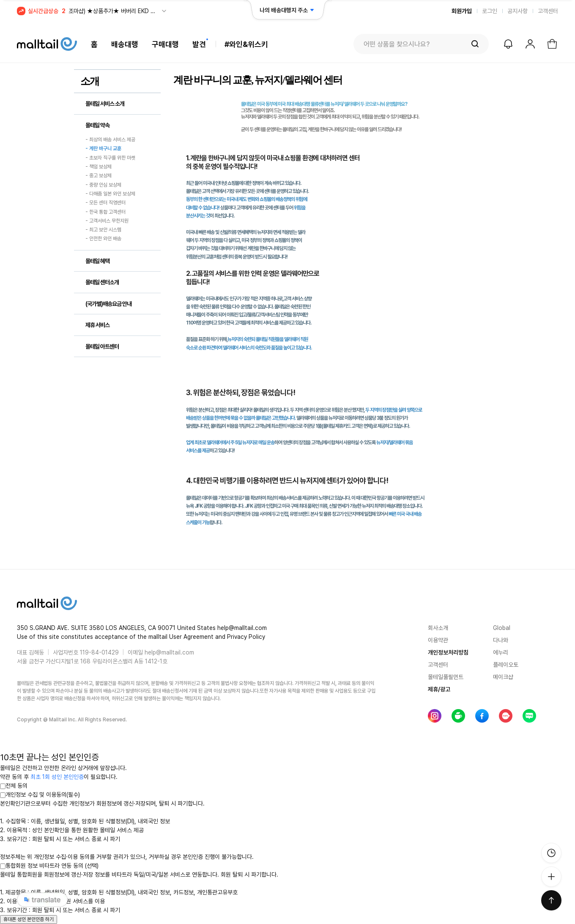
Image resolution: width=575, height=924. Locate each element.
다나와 (501, 640)
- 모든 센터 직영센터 (105, 203)
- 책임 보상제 (99, 167)
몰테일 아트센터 (102, 346)
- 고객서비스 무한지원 (107, 221)
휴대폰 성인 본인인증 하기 (29, 919)
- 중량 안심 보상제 (103, 185)
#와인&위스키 (246, 44)
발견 (199, 44)
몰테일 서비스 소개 (105, 104)
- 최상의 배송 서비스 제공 (110, 140)
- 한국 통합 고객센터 (105, 212)
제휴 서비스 (97, 325)
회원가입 (462, 11)
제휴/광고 (439, 689)
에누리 (501, 652)
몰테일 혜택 (97, 261)
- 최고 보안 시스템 (103, 230)
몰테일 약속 (97, 125)
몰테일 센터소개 (102, 282)
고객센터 (548, 11)
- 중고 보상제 (99, 176)
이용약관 (438, 640)
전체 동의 (14, 786)
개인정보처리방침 (448, 652)
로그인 (490, 11)
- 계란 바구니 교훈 (103, 149)
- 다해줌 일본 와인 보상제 (110, 194)
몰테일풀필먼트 (446, 677)
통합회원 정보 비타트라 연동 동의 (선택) (49, 866)
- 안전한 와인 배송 (103, 239)
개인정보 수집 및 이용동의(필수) (40, 795)
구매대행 (165, 44)
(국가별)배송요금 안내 (108, 304)
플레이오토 (506, 665)
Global (502, 628)
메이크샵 (503, 677)
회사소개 (438, 628)
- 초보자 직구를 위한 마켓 (110, 158)
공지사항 (517, 11)
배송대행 (125, 44)
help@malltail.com (169, 652)
